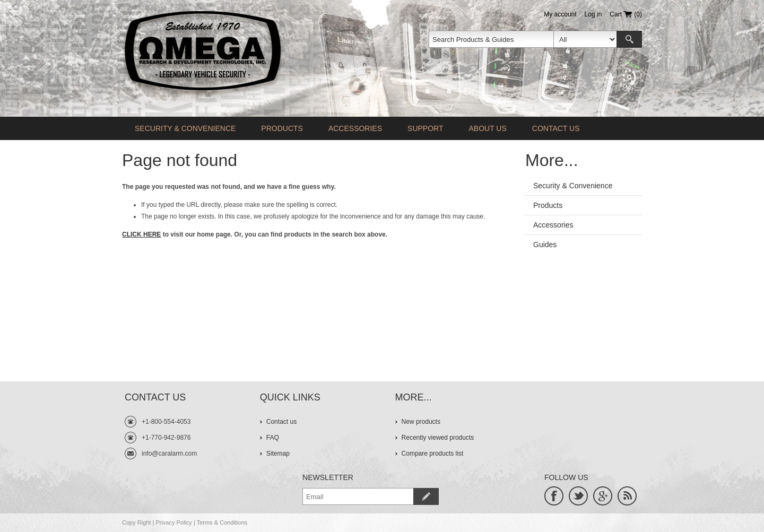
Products (282, 128)
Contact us (556, 128)
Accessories (355, 128)
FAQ (273, 438)
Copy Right (136, 522)
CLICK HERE (141, 234)
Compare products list (433, 453)
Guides (545, 245)
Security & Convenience (185, 128)
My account (560, 14)
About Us (487, 128)
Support (425, 128)
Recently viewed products (438, 438)
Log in (593, 14)
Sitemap (278, 453)
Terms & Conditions (222, 522)
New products (421, 422)
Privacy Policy (173, 522)
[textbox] (491, 39)
